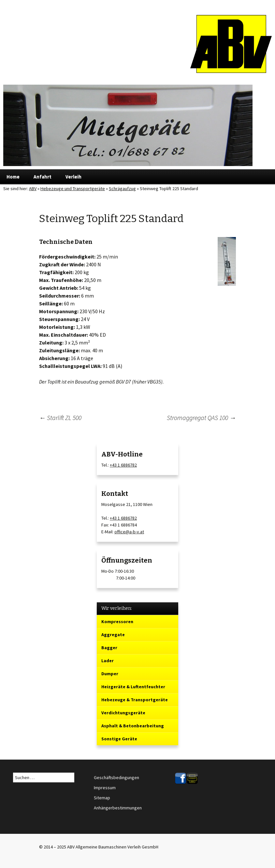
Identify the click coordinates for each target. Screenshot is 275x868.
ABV (33, 189)
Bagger (109, 648)
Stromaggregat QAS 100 (201, 418)
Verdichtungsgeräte (123, 713)
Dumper (110, 674)
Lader (108, 661)
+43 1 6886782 (123, 465)
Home (13, 177)
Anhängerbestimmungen (118, 808)
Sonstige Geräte (119, 739)
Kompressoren (117, 622)
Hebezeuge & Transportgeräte (135, 700)
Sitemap (102, 798)
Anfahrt (43, 177)
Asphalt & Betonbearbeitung (133, 726)
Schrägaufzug (122, 189)
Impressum (105, 788)
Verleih (73, 177)
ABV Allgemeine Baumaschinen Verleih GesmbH (113, 847)
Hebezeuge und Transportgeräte (73, 189)
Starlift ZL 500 (60, 418)
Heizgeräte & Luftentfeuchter (133, 687)
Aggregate (113, 635)
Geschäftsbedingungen (116, 777)
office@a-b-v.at (129, 532)
